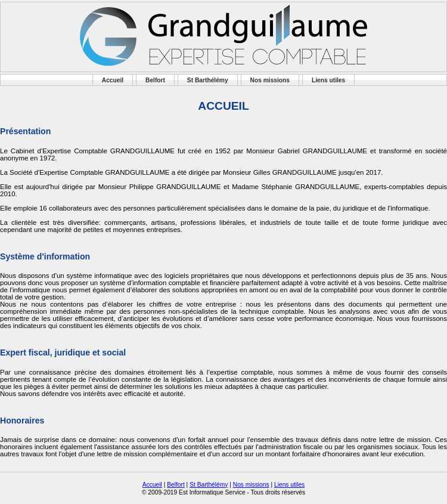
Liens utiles (328, 80)
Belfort (155, 80)
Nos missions (270, 80)
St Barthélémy (208, 80)
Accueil (113, 80)
